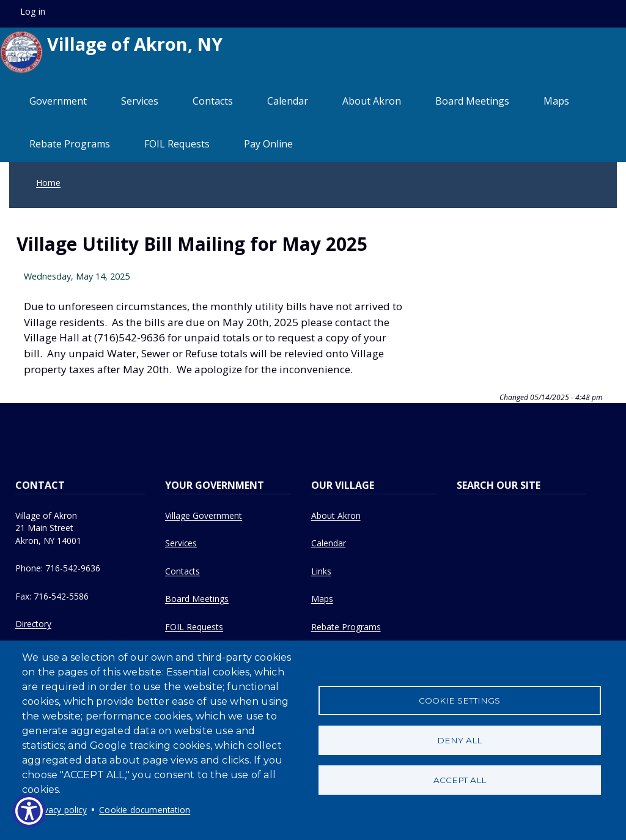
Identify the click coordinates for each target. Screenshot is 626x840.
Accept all (460, 780)
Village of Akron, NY (111, 52)
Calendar (288, 101)
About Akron (372, 101)
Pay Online (268, 144)
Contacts (213, 101)
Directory (33, 624)
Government (58, 101)
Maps (556, 101)
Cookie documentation (145, 810)
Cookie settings (459, 701)
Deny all (459, 740)
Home (48, 183)
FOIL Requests (177, 144)
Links (321, 571)
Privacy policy (60, 810)
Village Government (204, 515)
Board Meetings (472, 101)
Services (140, 101)
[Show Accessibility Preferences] (29, 811)
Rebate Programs (70, 144)
